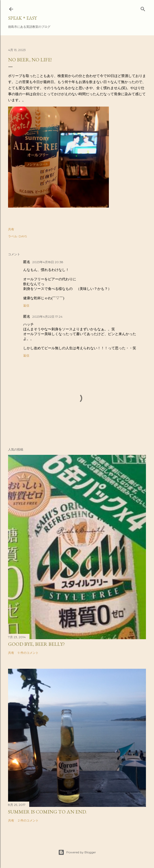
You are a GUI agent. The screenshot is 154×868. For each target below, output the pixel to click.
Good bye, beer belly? (36, 644)
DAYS (23, 236)
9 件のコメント (28, 653)
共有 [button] (11, 229)
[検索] (143, 8)
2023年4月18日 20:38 (48, 262)
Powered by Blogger (77, 852)
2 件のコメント (28, 820)
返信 (26, 305)
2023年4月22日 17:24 (47, 317)
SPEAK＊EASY (22, 18)
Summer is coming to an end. (47, 812)
